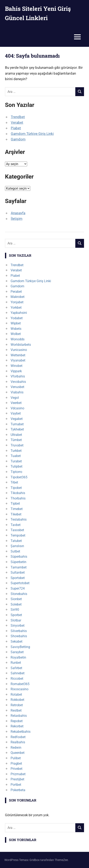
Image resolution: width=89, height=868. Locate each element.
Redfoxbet (18, 737)
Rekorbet (17, 726)
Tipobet (16, 488)
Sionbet (16, 599)
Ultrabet (16, 435)
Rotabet (16, 695)
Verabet (17, 122)
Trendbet (18, 117)
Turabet (16, 461)
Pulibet (16, 758)
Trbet (14, 482)
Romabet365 (20, 684)
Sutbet (15, 551)
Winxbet (16, 366)
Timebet (17, 509)
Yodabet (17, 318)
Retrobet (17, 705)
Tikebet (16, 514)
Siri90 (15, 610)
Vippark (16, 371)
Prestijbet (17, 779)
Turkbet (16, 451)
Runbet (16, 663)
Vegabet (17, 419)
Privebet (16, 769)
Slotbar (16, 620)
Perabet (16, 292)
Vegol (15, 398)
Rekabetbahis (21, 732)
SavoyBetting (20, 647)
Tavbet (16, 525)
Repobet (17, 721)
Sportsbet (18, 578)
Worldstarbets (21, 345)
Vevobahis (18, 382)
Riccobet (17, 679)
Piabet (16, 128)
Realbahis (18, 742)
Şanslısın (17, 546)
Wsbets (16, 329)
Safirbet (16, 668)
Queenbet (18, 753)
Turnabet (17, 424)
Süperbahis (19, 557)
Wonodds (18, 339)
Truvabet (17, 445)
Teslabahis (19, 519)
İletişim (17, 219)
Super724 (18, 588)
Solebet (16, 604)
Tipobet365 (19, 477)
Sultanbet (18, 572)
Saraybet (17, 652)
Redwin (16, 748)
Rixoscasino (20, 689)
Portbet (16, 785)
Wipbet (16, 323)
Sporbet (16, 615)
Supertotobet (20, 583)
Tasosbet (17, 530)
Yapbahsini (19, 313)
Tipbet (15, 504)
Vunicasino (19, 350)
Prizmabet (18, 774)
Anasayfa (18, 213)
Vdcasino (17, 408)
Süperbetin (18, 562)
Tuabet (16, 456)
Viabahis (17, 392)
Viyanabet (18, 360)
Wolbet (16, 334)
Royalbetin (18, 657)
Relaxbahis (19, 716)
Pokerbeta (18, 790)
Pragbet (16, 763)
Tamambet (19, 567)
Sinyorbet (18, 626)
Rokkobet (17, 700)
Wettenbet (18, 355)
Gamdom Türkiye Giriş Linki (32, 134)
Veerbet (16, 403)
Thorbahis (18, 498)
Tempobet (18, 535)
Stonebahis (19, 594)
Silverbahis (19, 631)
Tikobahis (18, 493)
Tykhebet (17, 429)
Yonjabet (17, 302)
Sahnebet (18, 673)
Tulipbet (16, 466)
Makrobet (18, 297)
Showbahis (19, 636)
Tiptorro (16, 472)
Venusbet (17, 387)
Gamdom (18, 139)
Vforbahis (18, 376)
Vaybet (16, 413)
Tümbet (16, 440)
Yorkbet (16, 308)
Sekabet (16, 641)
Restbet (16, 710)
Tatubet (16, 541)
